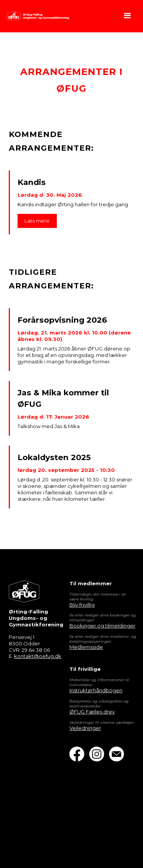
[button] (128, 16)
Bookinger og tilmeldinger (102, 626)
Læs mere (37, 221)
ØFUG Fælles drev (92, 712)
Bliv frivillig (82, 605)
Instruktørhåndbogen (96, 690)
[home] (36, 16)
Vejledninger (85, 728)
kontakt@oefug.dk (38, 656)
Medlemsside (86, 647)
